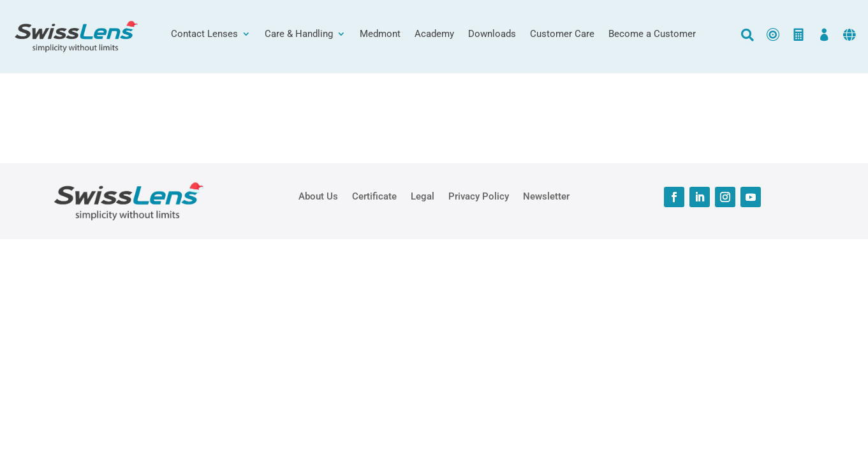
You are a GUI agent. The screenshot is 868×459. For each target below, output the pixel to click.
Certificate (374, 196)
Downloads (492, 34)
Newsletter (546, 196)
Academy (434, 34)
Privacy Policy (479, 196)
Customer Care (562, 34)
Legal (423, 196)
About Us (318, 196)
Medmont (380, 34)
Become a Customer (652, 34)
